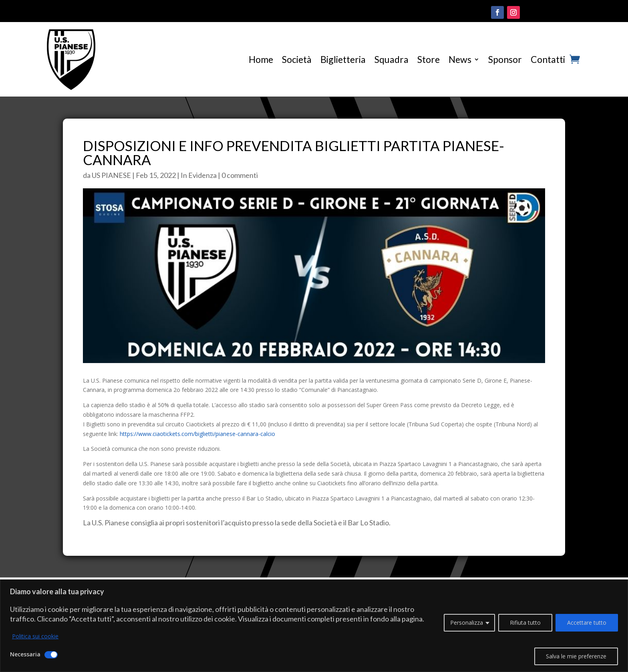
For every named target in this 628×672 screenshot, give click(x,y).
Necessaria (25, 654)
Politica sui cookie (35, 636)
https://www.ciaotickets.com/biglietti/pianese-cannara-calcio (197, 434)
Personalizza (467, 623)
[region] (314, 626)
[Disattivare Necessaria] (51, 655)
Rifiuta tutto (525, 623)
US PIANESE (111, 175)
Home (261, 59)
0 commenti (240, 175)
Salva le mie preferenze (576, 656)
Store (429, 59)
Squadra (391, 59)
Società (297, 59)
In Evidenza (199, 175)
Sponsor (505, 59)
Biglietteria (343, 59)
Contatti (548, 59)
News (460, 59)
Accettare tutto (587, 623)
